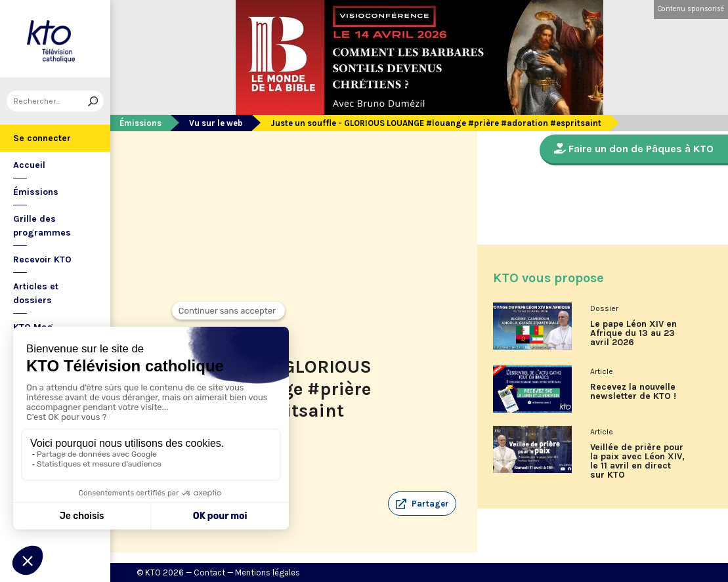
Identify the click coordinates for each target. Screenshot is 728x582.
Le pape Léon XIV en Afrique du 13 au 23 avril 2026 (633, 333)
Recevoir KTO (42, 260)
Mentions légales (268, 572)
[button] (422, 504)
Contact (209, 572)
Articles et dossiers (36, 293)
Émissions (36, 192)
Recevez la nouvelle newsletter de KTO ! (633, 392)
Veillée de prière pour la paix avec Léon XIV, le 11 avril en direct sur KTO (637, 461)
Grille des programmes (42, 226)
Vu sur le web (216, 123)
